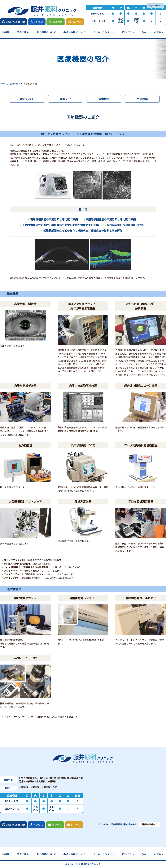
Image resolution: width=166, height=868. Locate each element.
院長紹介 (65, 99)
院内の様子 (27, 99)
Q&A (144, 32)
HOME (6, 32)
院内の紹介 (23, 32)
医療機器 (104, 99)
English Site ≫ (155, 6)
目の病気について (46, 32)
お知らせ (159, 32)
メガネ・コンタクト (104, 32)
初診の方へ (128, 32)
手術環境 (142, 99)
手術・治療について (74, 32)
